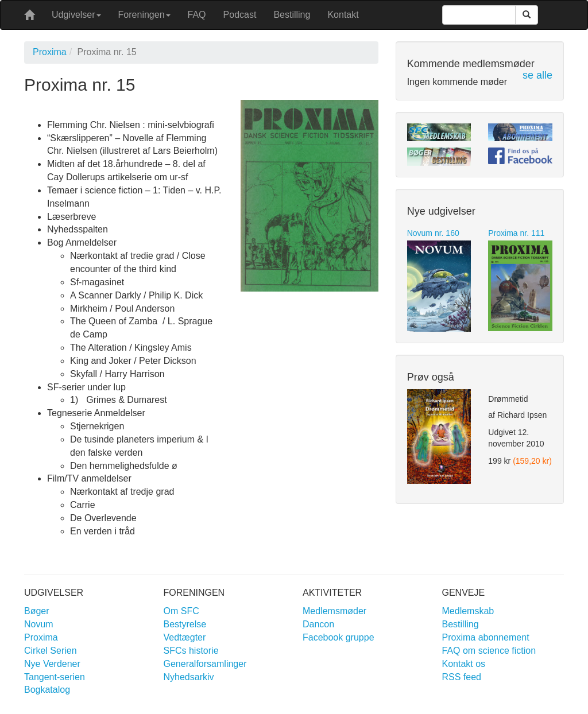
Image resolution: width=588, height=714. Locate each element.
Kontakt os (464, 664)
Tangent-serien (55, 677)
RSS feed (462, 677)
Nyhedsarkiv (189, 677)
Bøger (37, 611)
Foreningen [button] (144, 15)
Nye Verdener (52, 664)
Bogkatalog (47, 690)
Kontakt (343, 15)
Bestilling (292, 15)
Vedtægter (185, 637)
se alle (537, 75)
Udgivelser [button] (76, 15)
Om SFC (181, 611)
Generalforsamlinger (205, 664)
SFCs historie (191, 651)
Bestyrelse (185, 624)
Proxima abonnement (486, 637)
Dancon (318, 624)
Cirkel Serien (51, 651)
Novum (39, 624)
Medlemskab (468, 611)
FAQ (197, 15)
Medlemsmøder (334, 611)
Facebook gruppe (339, 637)
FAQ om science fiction (489, 651)
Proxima (50, 52)
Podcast (240, 15)
